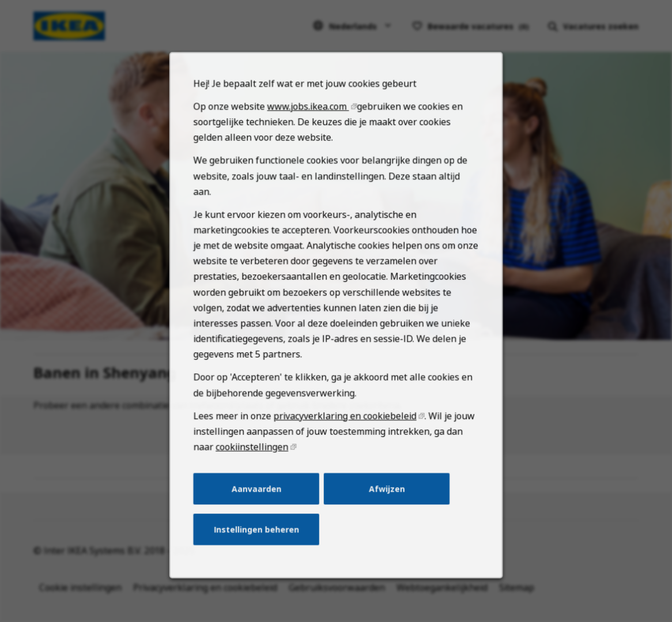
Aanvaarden (260, 504)
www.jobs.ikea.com (309, 140)
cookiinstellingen (256, 465)
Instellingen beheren (260, 544)
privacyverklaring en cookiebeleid (344, 435)
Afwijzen (384, 504)
